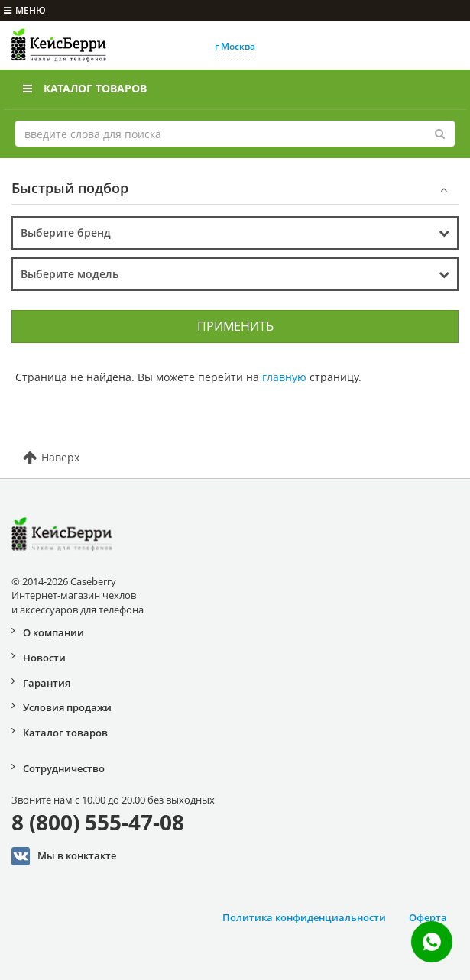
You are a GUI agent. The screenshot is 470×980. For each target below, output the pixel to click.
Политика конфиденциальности (304, 917)
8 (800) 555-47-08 (98, 822)
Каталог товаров (85, 88)
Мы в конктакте (64, 856)
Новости (44, 658)
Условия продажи (67, 707)
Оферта (428, 917)
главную (284, 377)
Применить (235, 326)
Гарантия (47, 683)
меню (25, 10)
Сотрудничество (64, 768)
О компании (53, 632)
